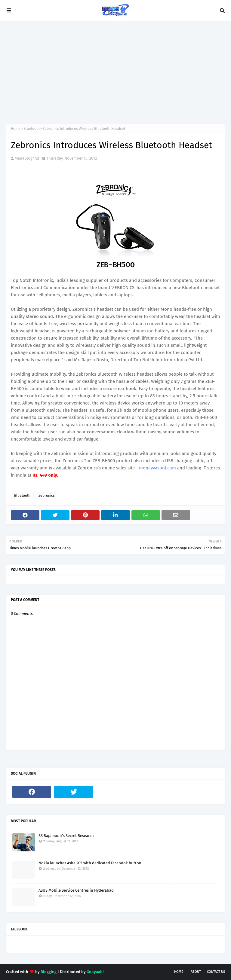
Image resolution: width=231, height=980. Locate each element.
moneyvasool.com (157, 468)
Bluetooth (32, 129)
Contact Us (216, 972)
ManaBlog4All (27, 158)
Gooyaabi (95, 972)
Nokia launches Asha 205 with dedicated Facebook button (90, 863)
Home (16, 129)
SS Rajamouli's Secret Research (66, 836)
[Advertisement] (115, 72)
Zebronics (47, 496)
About (196, 972)
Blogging (49, 972)
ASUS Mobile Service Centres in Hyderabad (76, 890)
